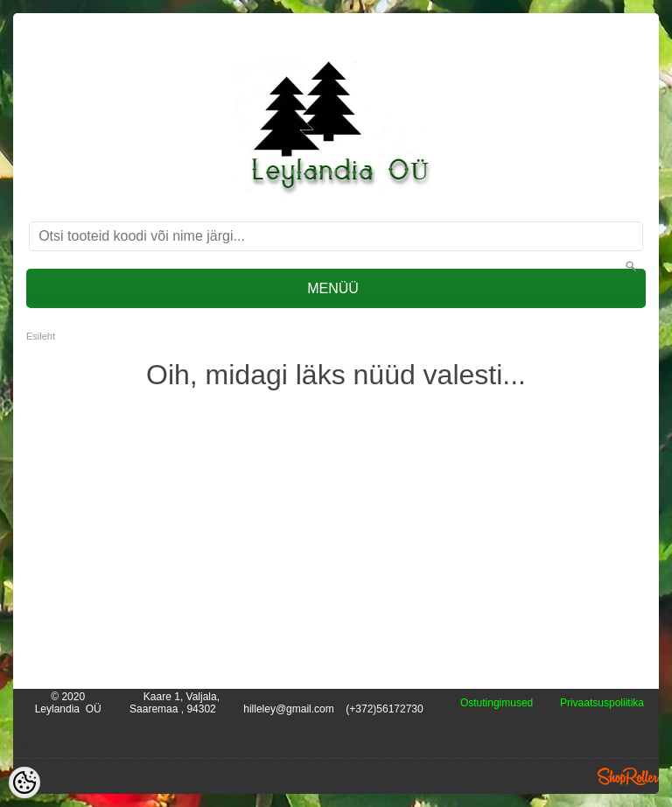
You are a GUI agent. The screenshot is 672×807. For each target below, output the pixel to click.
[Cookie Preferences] (24, 782)
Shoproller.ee (628, 776)
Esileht (41, 336)
